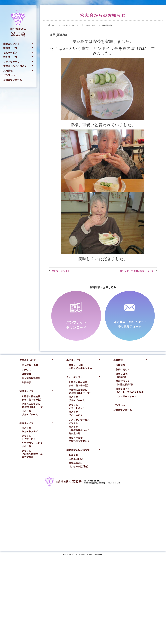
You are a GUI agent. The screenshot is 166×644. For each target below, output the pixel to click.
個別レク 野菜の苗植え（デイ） (137, 271)
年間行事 (26, 382)
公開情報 (26, 374)
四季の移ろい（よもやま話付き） (79, 465)
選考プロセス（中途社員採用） (125, 383)
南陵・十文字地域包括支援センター (80, 367)
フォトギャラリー (13, 62)
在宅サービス (10, 52)
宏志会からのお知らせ (15, 66)
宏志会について (11, 43)
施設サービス (10, 48)
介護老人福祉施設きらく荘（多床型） (32, 398)
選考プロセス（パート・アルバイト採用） (131, 390)
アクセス (26, 369)
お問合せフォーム (13, 80)
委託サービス (10, 57)
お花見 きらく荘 (61, 271)
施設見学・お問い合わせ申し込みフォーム (130, 324)
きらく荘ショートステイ (30, 430)
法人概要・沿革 (30, 365)
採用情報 (8, 71)
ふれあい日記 (76, 459)
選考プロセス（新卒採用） (123, 375)
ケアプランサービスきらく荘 (32, 445)
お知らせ (73, 455)
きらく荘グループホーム (30, 413)
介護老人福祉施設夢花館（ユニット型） (33, 405)
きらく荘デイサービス (29, 437)
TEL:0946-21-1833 (93, 481)
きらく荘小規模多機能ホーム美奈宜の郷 (32, 454)
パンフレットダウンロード (76, 325)
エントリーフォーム (126, 396)
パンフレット (10, 75)
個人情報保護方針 (31, 378)
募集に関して (123, 369)
